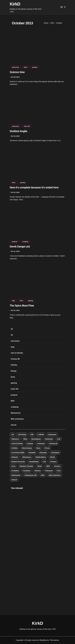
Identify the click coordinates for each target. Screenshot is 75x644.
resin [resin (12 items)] (40, 466)
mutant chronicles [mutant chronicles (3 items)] (19, 462)
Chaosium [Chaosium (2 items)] (41, 443)
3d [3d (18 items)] (13, 434)
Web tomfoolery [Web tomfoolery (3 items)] (55, 475)
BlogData (43, 640)
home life (27, 126)
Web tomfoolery (17, 419)
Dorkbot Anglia (19, 131)
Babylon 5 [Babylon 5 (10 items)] (16, 439)
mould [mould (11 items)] (53, 457)
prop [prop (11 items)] (14, 466)
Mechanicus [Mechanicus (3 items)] (27, 457)
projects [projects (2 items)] (54, 462)
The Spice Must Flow (22, 306)
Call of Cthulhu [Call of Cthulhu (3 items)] (17, 443)
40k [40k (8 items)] (32, 434)
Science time (17, 72)
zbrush (14, 425)
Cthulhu (14, 365)
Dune (26, 67)
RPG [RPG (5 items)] (48, 466)
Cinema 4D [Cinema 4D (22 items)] (53, 443)
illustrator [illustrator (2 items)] (44, 452)
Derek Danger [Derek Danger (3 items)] (27, 448)
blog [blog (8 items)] (26, 439)
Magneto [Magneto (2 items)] (15, 457)
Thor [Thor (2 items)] (59, 471)
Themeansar (54, 640)
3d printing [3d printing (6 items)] (22, 434)
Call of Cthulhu (17, 353)
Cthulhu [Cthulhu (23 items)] (15, 448)
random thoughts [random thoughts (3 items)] (27, 466)
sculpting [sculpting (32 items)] (15, 471)
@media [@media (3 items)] (41, 434)
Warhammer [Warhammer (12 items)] (16, 475)
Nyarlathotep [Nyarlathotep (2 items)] (34, 462)
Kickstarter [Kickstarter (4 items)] (56, 452)
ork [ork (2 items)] (45, 462)
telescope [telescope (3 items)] (49, 471)
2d (12, 329)
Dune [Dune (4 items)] (39, 448)
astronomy (15, 67)
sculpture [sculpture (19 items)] (27, 471)
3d (12, 335)
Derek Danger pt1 (20, 246)
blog (13, 301)
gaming (35, 67)
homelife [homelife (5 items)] (32, 452)
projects (15, 242)
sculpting (25, 242)
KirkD (15, 4)
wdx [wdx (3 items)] (43, 475)
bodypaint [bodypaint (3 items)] (49, 439)
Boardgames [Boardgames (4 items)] (36, 439)
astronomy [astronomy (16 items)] (52, 434)
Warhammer (16, 413)
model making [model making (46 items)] (41, 457)
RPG (13, 401)
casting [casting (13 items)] (30, 443)
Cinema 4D (15, 359)
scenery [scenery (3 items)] (58, 466)
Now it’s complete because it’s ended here (34, 187)
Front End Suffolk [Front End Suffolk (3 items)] (18, 452)
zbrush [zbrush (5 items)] (15, 480)
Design (14, 371)
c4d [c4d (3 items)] (59, 439)
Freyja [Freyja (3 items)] (47, 448)
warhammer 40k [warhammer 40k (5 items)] (31, 475)
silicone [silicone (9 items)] (38, 471)
